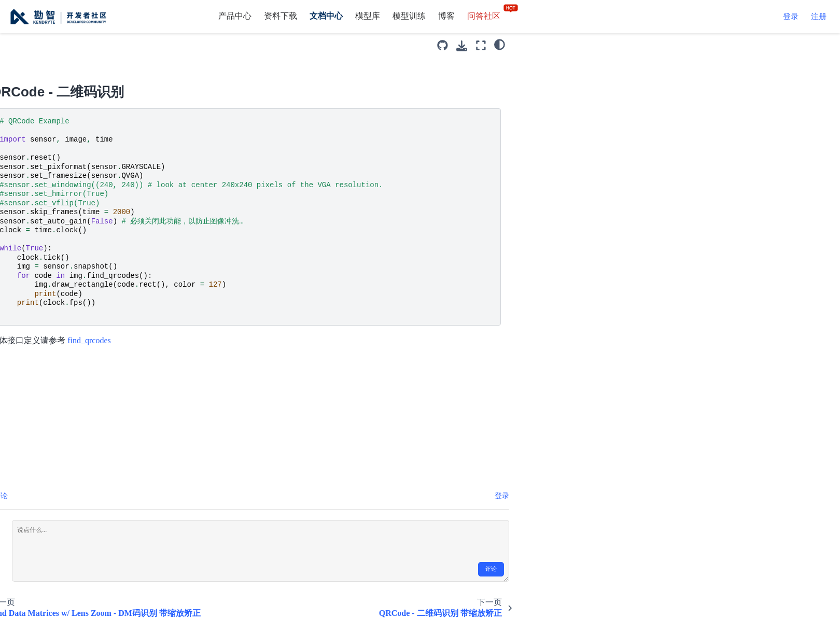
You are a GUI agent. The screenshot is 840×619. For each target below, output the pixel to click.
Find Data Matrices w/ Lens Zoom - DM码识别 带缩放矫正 (89, 110)
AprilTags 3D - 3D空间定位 (86, 566)
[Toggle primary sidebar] (173, 45)
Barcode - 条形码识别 (92, 50)
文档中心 (326, 16)
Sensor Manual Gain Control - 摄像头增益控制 (77, 512)
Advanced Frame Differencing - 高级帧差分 (76, 197)
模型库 (368, 16)
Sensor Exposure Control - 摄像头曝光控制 (87, 378)
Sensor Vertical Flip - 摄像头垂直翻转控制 (87, 479)
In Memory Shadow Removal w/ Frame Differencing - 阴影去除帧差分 (87, 271)
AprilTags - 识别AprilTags (98, 539)
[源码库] (624, 45)
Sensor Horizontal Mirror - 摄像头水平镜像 (87, 412)
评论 (673, 569)
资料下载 (281, 16)
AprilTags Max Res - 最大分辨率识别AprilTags (87, 600)
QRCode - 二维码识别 (94, 137)
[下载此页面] (643, 46)
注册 (819, 17)
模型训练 (409, 16)
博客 (446, 16)
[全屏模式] (662, 45)
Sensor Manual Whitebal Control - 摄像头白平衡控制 (84, 446)
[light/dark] (681, 44)
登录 (791, 17)
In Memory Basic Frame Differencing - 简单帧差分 (83, 230)
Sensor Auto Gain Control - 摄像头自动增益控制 (88, 344)
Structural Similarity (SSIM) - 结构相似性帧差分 (80, 311)
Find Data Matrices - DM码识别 (89, 76)
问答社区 (493, 16)
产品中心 (235, 16)
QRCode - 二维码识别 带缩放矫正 (86, 163)
